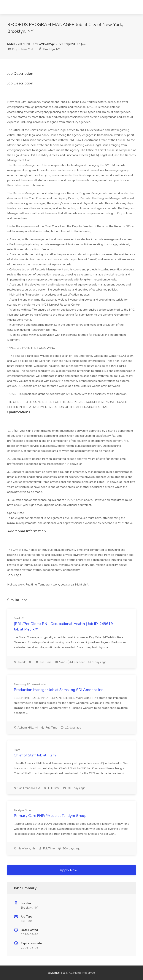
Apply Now (71, 870)
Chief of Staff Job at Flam (35, 755)
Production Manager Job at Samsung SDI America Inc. (59, 690)
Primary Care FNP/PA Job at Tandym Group (50, 816)
